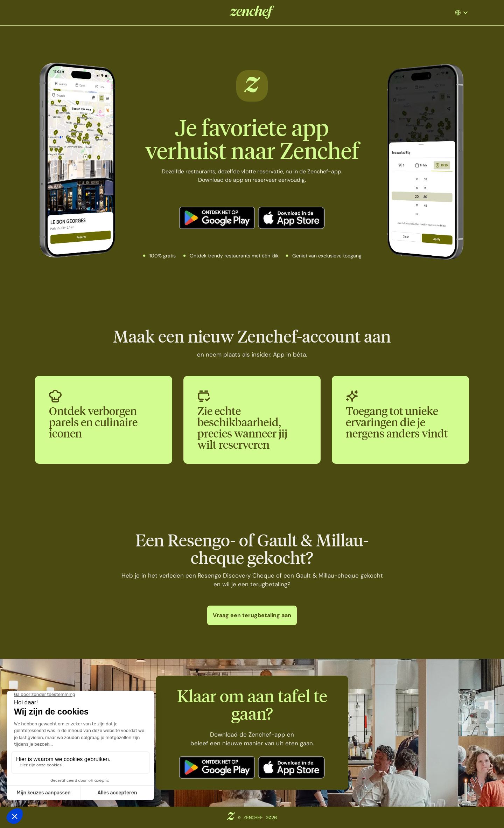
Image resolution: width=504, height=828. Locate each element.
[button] (464, 13)
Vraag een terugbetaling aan (252, 615)
